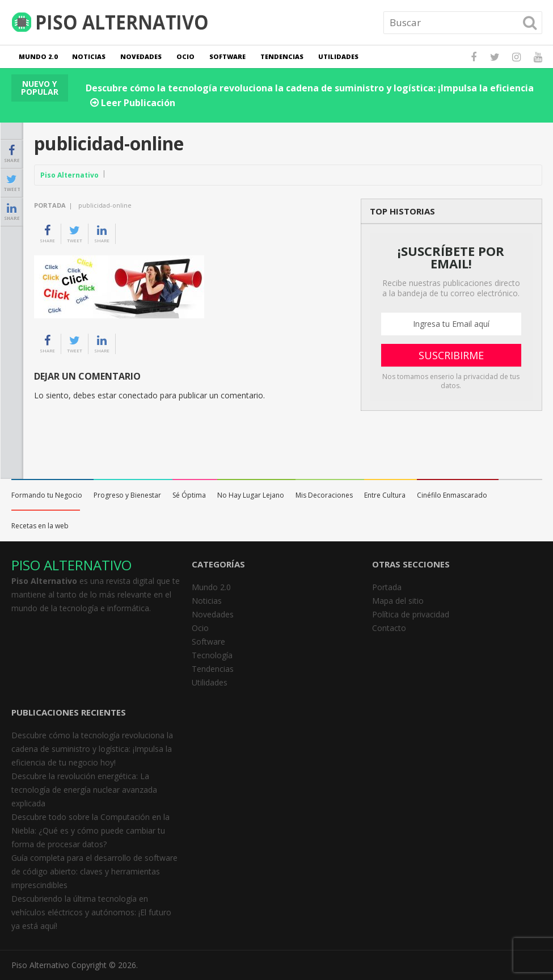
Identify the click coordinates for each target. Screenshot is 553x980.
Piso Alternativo (69, 175)
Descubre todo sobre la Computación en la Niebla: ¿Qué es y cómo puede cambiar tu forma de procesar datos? (90, 830)
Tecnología (212, 655)
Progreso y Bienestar (127, 495)
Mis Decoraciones (324, 495)
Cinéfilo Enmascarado (452, 495)
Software (227, 56)
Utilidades (338, 56)
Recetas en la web (40, 526)
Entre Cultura (385, 495)
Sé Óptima (189, 495)
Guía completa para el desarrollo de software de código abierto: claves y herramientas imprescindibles (94, 871)
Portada (50, 205)
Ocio (185, 56)
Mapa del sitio (398, 601)
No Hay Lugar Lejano (251, 495)
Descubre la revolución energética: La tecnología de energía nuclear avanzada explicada (84, 790)
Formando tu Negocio (47, 495)
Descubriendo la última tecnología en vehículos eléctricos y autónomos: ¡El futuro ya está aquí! (91, 912)
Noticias (89, 56)
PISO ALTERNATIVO (71, 565)
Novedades (141, 56)
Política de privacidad (411, 614)
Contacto (389, 628)
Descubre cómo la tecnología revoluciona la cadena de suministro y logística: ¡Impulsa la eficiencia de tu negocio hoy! (92, 749)
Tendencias (282, 56)
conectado (138, 395)
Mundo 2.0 (38, 56)
